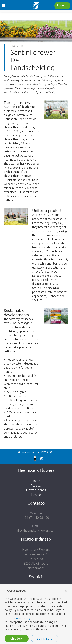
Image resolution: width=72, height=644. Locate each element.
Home (36, 481)
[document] (36, 610)
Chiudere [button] (17, 639)
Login (62, 6)
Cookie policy (21, 618)
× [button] (66, 591)
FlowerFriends (36, 490)
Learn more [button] (45, 639)
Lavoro (36, 495)
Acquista (36, 485)
